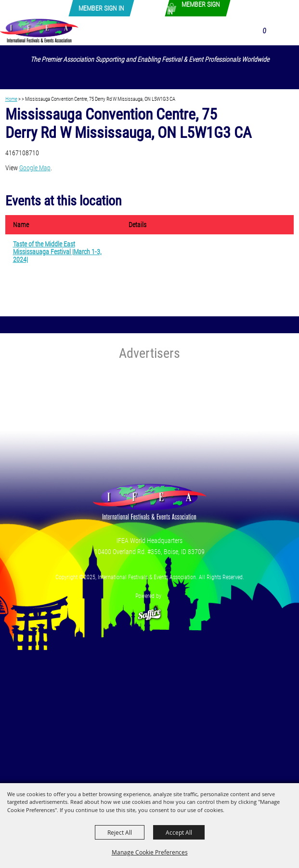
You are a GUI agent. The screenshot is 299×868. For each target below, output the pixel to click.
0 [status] (264, 31)
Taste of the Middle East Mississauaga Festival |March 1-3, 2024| (57, 252)
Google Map (35, 168)
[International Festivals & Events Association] (39, 30)
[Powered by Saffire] (150, 609)
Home (11, 99)
